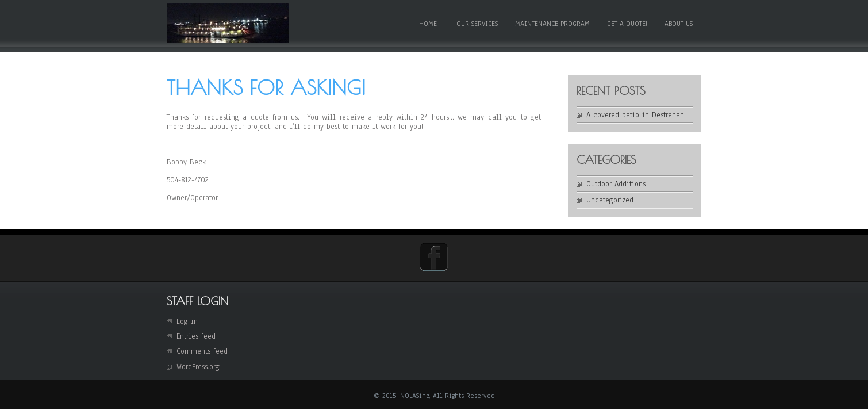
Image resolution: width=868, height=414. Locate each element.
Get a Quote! (627, 24)
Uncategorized (610, 200)
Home (428, 24)
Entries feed (196, 336)
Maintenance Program (552, 24)
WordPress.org (198, 367)
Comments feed (202, 351)
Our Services (477, 24)
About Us (679, 24)
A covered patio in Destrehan (635, 115)
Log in (187, 321)
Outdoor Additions (616, 184)
